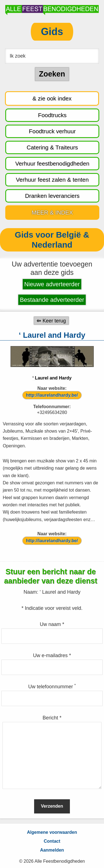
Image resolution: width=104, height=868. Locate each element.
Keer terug (54, 320)
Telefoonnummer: (52, 406)
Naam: (32, 592)
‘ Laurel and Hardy (52, 378)
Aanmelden (52, 850)
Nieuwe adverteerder (52, 284)
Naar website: (52, 388)
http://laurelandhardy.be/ (52, 395)
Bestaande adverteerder (52, 300)
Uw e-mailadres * (52, 655)
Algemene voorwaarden (52, 832)
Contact (52, 841)
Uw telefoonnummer (52, 687)
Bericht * (52, 718)
